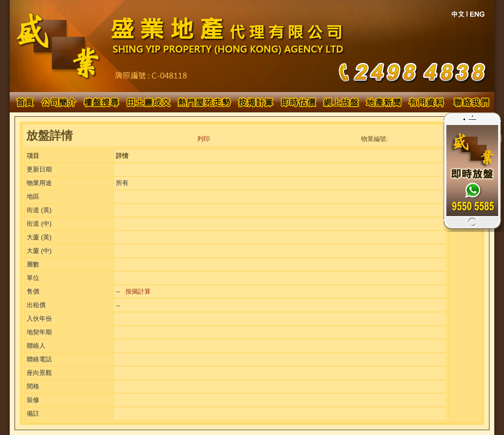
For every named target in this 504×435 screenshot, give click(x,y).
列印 (204, 139)
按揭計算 (138, 291)
